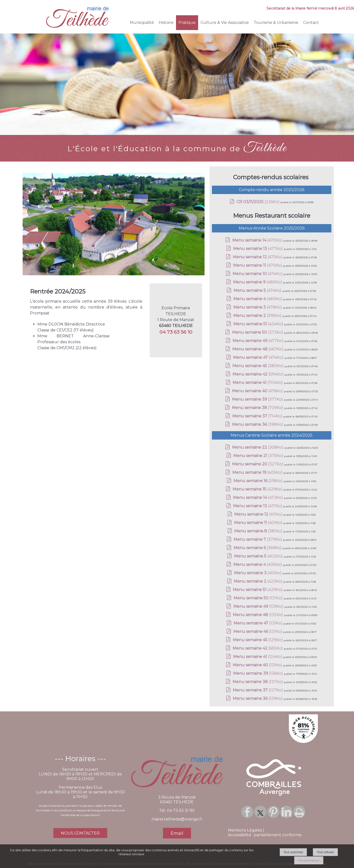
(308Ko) (258, 447)
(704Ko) (258, 383)
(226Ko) (258, 202)
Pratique (187, 23)
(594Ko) (258, 374)
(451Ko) (258, 573)
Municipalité (142, 23)
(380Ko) (258, 366)
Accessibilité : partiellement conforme (265, 835)
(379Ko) (258, 539)
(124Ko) (258, 657)
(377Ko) (258, 399)
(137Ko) (258, 682)
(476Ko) (258, 391)
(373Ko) (258, 332)
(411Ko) (259, 514)
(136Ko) (258, 673)
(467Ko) (258, 349)
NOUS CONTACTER (80, 833)
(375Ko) (259, 456)
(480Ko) (258, 282)
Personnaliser (309, 860)
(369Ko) (258, 548)
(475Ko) (258, 257)
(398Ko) (258, 424)
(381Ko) (259, 531)
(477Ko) (258, 249)
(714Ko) (258, 416)
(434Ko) (259, 324)
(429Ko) (258, 489)
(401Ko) (259, 523)
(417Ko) (258, 506)
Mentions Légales (245, 830)
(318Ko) (259, 481)
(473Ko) (258, 498)
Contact (311, 23)
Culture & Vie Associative (225, 23)
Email (177, 833)
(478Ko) (258, 307)
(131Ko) (259, 598)
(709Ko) (258, 408)
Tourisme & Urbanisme (276, 23)
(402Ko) (259, 556)
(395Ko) (258, 316)
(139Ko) (259, 606)
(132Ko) (258, 615)
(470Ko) (258, 240)
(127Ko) (258, 690)
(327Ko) (258, 464)
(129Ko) (258, 640)
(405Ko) (258, 472)
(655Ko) (258, 648)
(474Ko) (258, 274)
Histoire (166, 23)
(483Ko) (258, 299)
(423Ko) (259, 581)
